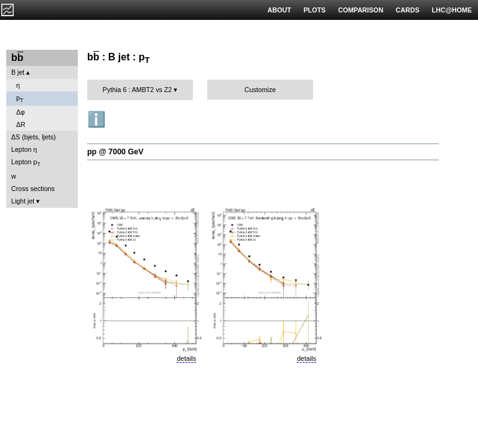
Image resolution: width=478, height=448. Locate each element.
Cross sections (33, 189)
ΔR (21, 124)
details (186, 358)
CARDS (408, 10)
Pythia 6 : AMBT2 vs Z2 (137, 90)
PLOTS (315, 10)
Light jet (23, 201)
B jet (18, 72)
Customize (260, 90)
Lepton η (24, 149)
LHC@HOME (452, 10)
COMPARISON (361, 10)
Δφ (21, 112)
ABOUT (279, 10)
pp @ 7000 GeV (115, 152)
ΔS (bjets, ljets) (34, 137)
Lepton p (26, 163)
